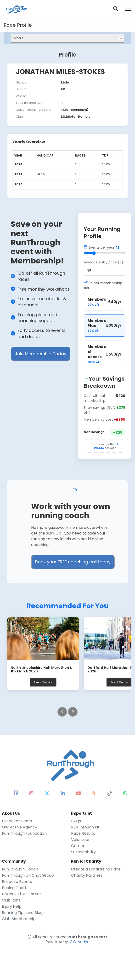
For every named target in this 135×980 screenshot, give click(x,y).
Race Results (83, 833)
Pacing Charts (15, 888)
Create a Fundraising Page (96, 869)
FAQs (76, 821)
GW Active (80, 942)
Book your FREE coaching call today (73, 562)
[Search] (115, 9)
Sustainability (83, 852)
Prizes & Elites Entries (22, 894)
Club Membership (19, 919)
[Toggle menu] (128, 9)
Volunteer (80, 840)
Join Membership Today (41, 354)
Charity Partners (87, 875)
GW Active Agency (20, 827)
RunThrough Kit (85, 827)
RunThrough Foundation (24, 833)
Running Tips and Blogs (23, 913)
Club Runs (11, 900)
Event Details (43, 682)
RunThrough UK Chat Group (28, 875)
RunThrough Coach (20, 869)
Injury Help (12, 907)
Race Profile (18, 25)
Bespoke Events (17, 821)
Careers (79, 846)
